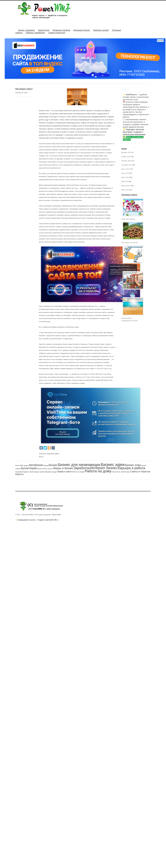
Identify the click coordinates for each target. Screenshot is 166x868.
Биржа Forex (44, 30)
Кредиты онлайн (101, 30)
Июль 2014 (125, 173)
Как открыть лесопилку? (130, 243)
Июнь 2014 (125, 177)
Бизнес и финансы (26, 30)
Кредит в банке (28, 472)
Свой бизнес (125, 472)
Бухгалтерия (29, 468)
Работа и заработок (35, 33)
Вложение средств (61, 30)
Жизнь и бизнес (63, 468)
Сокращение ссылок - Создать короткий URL (37, 520)
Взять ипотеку (48, 469)
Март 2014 (125, 190)
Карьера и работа (131, 468)
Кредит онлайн (39, 472)
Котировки (19, 472)
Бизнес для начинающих (79, 465)
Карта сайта (57, 515)
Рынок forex (116, 472)
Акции (46, 465)
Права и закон (64, 472)
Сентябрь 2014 (127, 165)
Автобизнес (36, 465)
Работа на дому (98, 471)
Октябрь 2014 (126, 161)
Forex (17, 465)
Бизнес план (133, 465)
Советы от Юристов (140, 472)
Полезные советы (53, 454)
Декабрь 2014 (126, 152)
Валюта (40, 469)
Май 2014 (125, 181)
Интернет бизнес (82, 30)
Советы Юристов (57, 33)
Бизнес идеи (113, 465)
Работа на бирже (78, 472)
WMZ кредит (24, 465)
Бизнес (53, 465)
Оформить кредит (51, 472)
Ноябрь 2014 (126, 157)
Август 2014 (125, 169)
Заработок (82, 468)
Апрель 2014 (126, 186)
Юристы (19, 474)
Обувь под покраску (128, 219)
